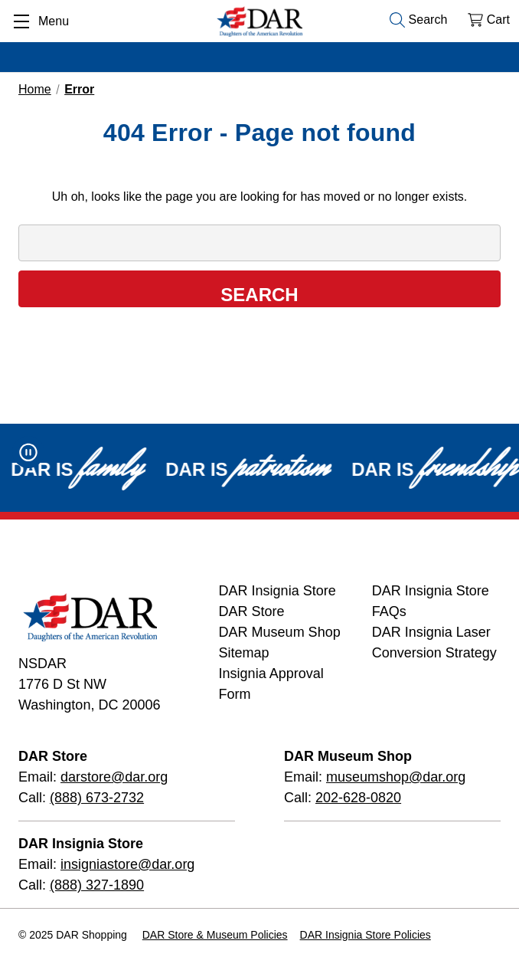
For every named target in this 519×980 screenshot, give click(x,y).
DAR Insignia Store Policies (366, 935)
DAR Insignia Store (277, 591)
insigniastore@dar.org (127, 864)
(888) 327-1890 (97, 885)
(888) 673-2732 (97, 798)
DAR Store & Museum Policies (215, 935)
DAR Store (252, 611)
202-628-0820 (358, 798)
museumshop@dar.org (396, 777)
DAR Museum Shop (280, 632)
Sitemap (244, 653)
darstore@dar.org (114, 777)
